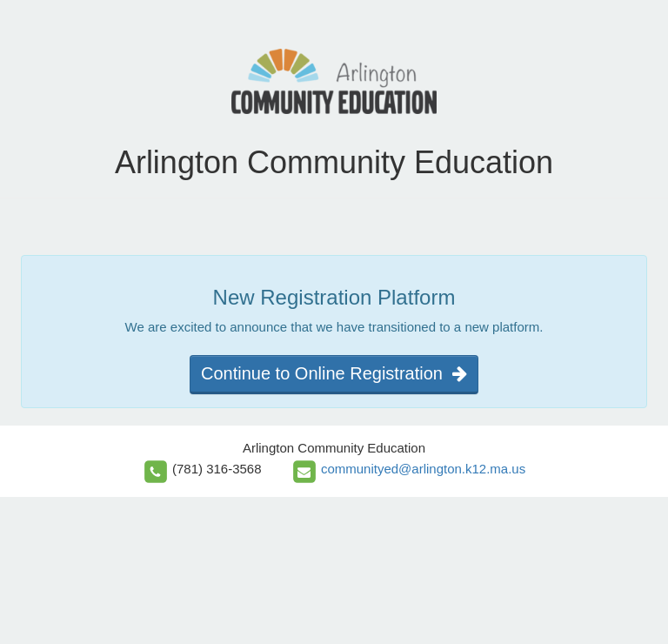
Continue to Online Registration (334, 373)
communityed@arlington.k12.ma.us (423, 469)
